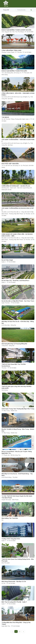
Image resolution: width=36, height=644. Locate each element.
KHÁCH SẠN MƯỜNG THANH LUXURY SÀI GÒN (16, 30)
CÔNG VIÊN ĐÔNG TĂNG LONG (11, 50)
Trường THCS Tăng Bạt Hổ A (11, 539)
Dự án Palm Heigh (7, 260)
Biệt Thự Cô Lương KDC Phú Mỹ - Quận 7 (14, 602)
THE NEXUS (5, 117)
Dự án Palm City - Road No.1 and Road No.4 (15, 280)
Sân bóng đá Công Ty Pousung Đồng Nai (14, 344)
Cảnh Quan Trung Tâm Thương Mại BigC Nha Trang (18, 409)
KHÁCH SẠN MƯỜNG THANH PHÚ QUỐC (14, 71)
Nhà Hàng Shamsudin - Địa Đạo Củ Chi (14, 581)
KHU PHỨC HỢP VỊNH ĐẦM (10, 164)
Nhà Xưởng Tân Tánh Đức (10, 518)
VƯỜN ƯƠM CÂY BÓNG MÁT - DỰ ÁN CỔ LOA (16, 186)
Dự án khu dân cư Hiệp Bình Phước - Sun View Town (18, 301)
